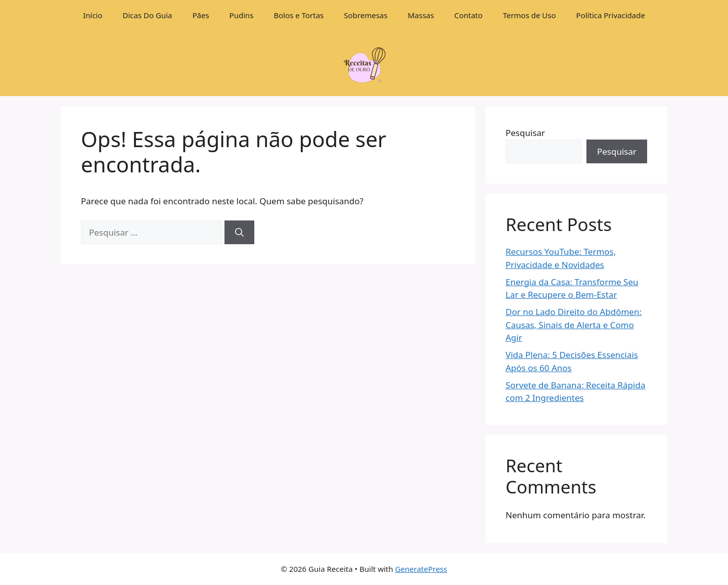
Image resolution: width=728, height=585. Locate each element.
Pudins (242, 15)
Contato (468, 15)
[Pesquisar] (239, 233)
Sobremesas (366, 15)
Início (93, 15)
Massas (421, 15)
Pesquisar (525, 133)
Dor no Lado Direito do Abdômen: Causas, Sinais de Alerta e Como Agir (574, 325)
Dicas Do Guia (148, 15)
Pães (200, 15)
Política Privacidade (611, 15)
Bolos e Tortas (299, 15)
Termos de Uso (530, 15)
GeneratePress (421, 569)
